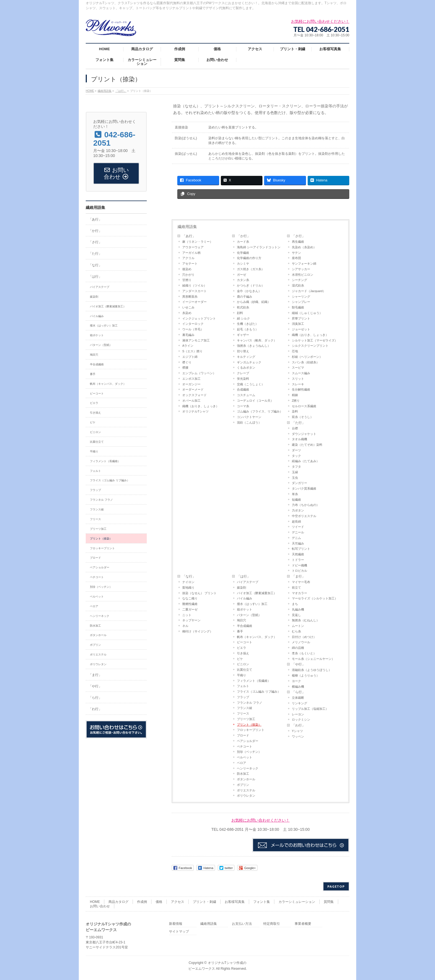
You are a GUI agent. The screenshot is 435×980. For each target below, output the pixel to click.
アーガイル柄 (191, 253)
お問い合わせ (100, 906)
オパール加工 (191, 401)
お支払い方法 (242, 924)
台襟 (295, 428)
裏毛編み (188, 335)
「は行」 (244, 576)
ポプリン (243, 785)
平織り (241, 675)
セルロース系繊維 (304, 406)
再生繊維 (298, 242)
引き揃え (243, 653)
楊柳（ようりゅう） (306, 675)
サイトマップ (179, 932)
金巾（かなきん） (249, 291)
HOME (95, 902)
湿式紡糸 (298, 285)
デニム (296, 538)
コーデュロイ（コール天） (255, 401)
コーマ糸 (243, 406)
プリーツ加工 (246, 719)
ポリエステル (246, 790)
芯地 (295, 351)
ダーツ (296, 450)
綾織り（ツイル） (194, 285)
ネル (185, 626)
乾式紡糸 (243, 307)
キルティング (246, 357)
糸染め (187, 313)
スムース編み (301, 373)
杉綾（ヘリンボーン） (307, 357)
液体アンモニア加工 (196, 340)
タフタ (296, 467)
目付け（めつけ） (304, 637)
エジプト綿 (190, 357)
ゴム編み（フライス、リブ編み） (260, 411)
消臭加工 (298, 324)
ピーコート (245, 642)
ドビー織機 (299, 565)
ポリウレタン (246, 796)
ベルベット (245, 757)
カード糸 (243, 242)
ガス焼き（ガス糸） (251, 269)
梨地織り (188, 588)
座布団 (296, 258)
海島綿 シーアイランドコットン (259, 247)
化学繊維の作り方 (249, 258)
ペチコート (245, 746)
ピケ (240, 659)
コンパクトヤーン (249, 417)
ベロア (241, 763)
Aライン (188, 346)
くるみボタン (246, 368)
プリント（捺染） (249, 725)
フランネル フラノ (250, 703)
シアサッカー (301, 269)
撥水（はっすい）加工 (252, 604)
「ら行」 (299, 692)
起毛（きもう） (248, 329)
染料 (295, 411)
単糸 (295, 494)
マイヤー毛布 (301, 582)
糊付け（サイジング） (198, 631)
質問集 (329, 902)
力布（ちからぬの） (306, 505)
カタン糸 (243, 280)
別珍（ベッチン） (249, 752)
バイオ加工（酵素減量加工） (257, 593)
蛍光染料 (243, 379)
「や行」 (299, 664)
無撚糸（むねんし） (306, 620)
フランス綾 (245, 708)
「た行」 (299, 423)
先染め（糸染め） (304, 247)
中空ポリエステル (304, 516)
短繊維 (296, 500)
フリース (243, 713)
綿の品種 (298, 648)
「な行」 (189, 576)
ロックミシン (301, 720)
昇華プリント (301, 318)
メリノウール (301, 642)
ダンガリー (299, 483)
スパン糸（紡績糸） (306, 362)
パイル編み (245, 598)
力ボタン (298, 510)
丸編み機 (298, 609)
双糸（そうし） (303, 417)
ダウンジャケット (304, 434)
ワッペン (298, 736)
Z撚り (296, 401)
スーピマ (298, 368)
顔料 (240, 313)
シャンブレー (301, 302)
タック (296, 456)
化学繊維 (243, 253)
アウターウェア (193, 247)
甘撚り (187, 280)
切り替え (243, 351)
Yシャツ (297, 731)
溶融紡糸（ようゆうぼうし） (312, 670)
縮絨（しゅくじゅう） (307, 313)
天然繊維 (298, 554)
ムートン (298, 626)
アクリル (188, 258)
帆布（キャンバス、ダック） (257, 637)
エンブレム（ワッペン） (199, 373)
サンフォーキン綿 (304, 264)
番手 (240, 631)
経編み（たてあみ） (306, 461)
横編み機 (298, 687)
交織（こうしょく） (251, 384)
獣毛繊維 (298, 307)
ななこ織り (190, 598)
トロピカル (299, 571)
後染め (187, 269)
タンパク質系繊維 (304, 488)
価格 (159, 902)
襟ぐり (187, 362)
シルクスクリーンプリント (310, 346)
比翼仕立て (245, 670)
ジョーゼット (301, 329)
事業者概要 (303, 924)
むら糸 (296, 631)
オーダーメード (193, 389)
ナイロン (188, 582)
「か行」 (244, 236)
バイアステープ (248, 582)
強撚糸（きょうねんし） (254, 346)
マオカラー (299, 593)
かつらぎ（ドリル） (251, 285)
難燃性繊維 (190, 604)
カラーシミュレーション (297, 902)
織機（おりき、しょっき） (201, 406)
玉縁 (295, 472)
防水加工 (243, 774)
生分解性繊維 (301, 389)
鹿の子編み (245, 297)
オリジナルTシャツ (195, 411)
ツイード (298, 527)
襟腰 (185, 368)
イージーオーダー (194, 302)
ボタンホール (246, 779)
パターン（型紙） (249, 615)
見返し (296, 615)
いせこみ (188, 307)
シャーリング (301, 297)
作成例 (142, 902)
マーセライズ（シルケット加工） (315, 598)
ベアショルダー (248, 741)
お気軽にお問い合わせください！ (261, 820)
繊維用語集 (187, 227)
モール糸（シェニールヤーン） (313, 659)
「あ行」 (189, 236)
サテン (296, 253)
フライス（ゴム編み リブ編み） (259, 692)
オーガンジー (191, 384)
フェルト (243, 686)
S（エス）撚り (192, 351)
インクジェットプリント (199, 318)
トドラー (298, 560)
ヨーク (296, 681)
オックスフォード (194, 395)
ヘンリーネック (248, 768)
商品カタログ (118, 902)
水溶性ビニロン (303, 275)
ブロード (243, 735)
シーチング (299, 280)
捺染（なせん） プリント (199, 593)
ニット (187, 615)
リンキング (299, 703)
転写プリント (301, 549)
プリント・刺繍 (204, 902)
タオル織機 (299, 439)
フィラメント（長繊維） (254, 681)
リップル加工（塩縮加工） (310, 709)
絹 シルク (243, 318)
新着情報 (176, 924)
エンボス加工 (191, 379)
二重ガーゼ (190, 609)
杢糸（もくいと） (304, 653)
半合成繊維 (245, 626)
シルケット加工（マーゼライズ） (315, 340)
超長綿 (296, 521)
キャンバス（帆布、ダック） (257, 340)
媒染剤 (241, 588)
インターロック (193, 324)
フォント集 (262, 902)
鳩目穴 (241, 620)
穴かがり (188, 275)
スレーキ (298, 384)
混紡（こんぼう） (249, 422)
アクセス (178, 902)
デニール (298, 532)
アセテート (190, 264)
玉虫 (295, 478)
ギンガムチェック (249, 362)
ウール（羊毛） (193, 329)
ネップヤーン (191, 620)
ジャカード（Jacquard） (309, 291)
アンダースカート (194, 291)
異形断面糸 (190, 297)
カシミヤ (243, 264)
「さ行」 (299, 236)
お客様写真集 (235, 902)
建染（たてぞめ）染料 (307, 445)
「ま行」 (299, 576)
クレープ (243, 373)
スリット (298, 379)
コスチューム (246, 395)
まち (295, 604)
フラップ (243, 697)
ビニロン (243, 664)
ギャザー (243, 335)
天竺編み (298, 543)
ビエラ (241, 648)
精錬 (295, 395)
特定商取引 (272, 924)
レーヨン (298, 714)
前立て (296, 588)
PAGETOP (336, 886)
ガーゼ (241, 275)
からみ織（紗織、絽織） (254, 302)
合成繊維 (243, 389)
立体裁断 (298, 698)
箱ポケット (245, 609)
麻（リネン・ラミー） (198, 242)
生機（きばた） (248, 324)
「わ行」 (299, 725)
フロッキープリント (251, 730)
